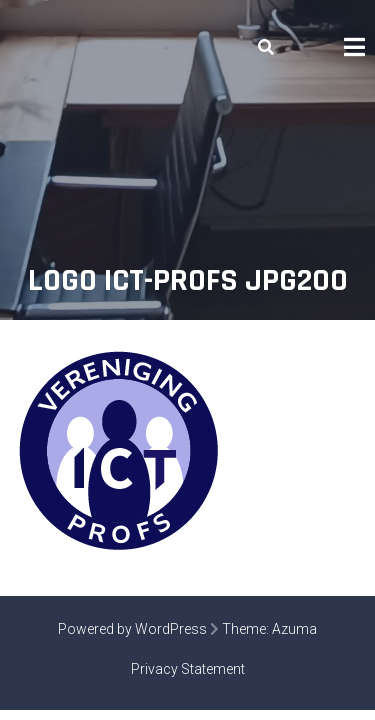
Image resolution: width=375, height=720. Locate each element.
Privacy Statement (188, 669)
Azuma (294, 629)
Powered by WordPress (132, 629)
